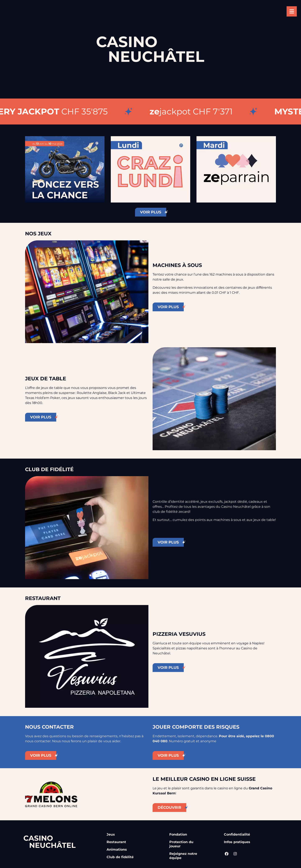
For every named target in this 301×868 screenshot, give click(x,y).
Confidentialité (237, 834)
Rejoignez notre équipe (183, 856)
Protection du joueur (181, 844)
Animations (117, 849)
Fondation (178, 834)
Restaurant (116, 842)
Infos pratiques (237, 842)
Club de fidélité (120, 857)
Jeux (111, 834)
